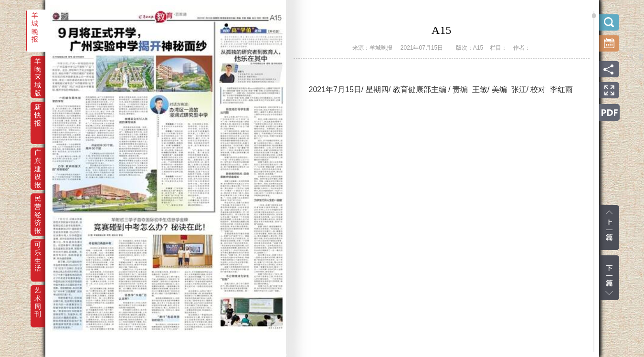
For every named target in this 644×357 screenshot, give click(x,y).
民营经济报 (38, 205)
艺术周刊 (38, 297)
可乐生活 (38, 251)
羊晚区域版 (38, 68)
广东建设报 (38, 159)
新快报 (38, 114)
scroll (594, 16)
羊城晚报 (35, 22)
